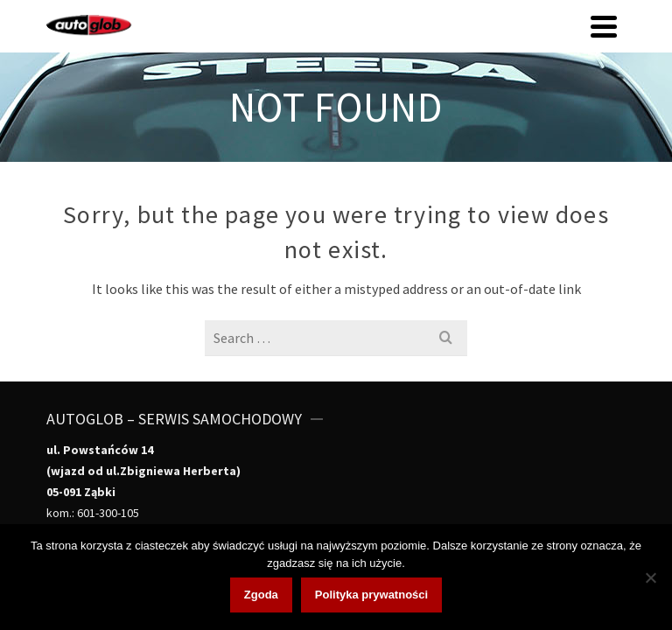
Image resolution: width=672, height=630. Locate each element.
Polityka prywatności (371, 595)
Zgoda (261, 595)
